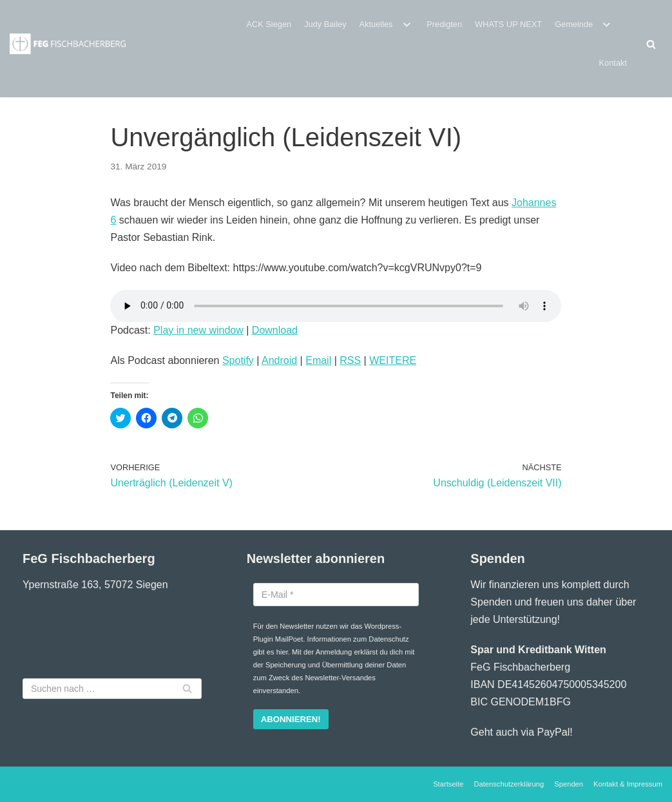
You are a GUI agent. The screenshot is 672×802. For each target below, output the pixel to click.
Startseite (448, 784)
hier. (283, 652)
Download (275, 330)
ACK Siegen (269, 24)
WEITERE (393, 360)
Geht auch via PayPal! (521, 732)
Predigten (444, 24)
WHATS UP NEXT (508, 24)
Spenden (569, 784)
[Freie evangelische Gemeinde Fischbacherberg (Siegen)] (68, 44)
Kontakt (613, 63)
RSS (350, 360)
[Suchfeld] (651, 44)
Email (318, 360)
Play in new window (198, 330)
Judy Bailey (325, 24)
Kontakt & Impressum (628, 784)
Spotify (238, 360)
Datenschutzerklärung (509, 784)
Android (279, 360)
